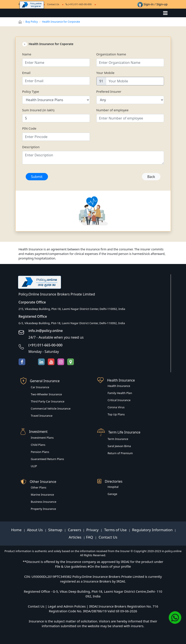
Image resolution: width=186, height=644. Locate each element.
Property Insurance (44, 509)
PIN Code (29, 128)
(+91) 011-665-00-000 (79, 4)
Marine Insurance (42, 495)
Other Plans (39, 487)
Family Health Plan (120, 393)
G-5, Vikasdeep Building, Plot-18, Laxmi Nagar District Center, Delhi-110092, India (72, 323)
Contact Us (107, 537)
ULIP (34, 466)
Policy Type (31, 91)
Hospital (113, 487)
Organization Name (111, 54)
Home (17, 530)
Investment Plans (42, 438)
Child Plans (38, 445)
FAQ (90, 537)
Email (26, 73)
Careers (74, 530)
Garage (112, 494)
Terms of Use (115, 530)
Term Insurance (118, 439)
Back (151, 177)
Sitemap (56, 530)
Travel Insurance (42, 416)
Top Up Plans (116, 414)
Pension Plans (40, 452)
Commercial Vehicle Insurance (51, 408)
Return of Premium (120, 453)
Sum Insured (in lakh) (38, 110)
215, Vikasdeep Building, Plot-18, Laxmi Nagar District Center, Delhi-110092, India (72, 309)
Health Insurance (119, 386)
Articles (76, 537)
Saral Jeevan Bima (119, 446)
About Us (35, 530)
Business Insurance (44, 502)
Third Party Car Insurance (48, 401)
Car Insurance (40, 387)
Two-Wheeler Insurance (46, 394)
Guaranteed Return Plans (48, 459)
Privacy (93, 530)
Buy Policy (32, 22)
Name (27, 54)
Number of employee (113, 110)
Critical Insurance (119, 400)
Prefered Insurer (109, 91)
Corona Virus (116, 407)
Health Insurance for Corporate (61, 22)
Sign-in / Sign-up (153, 4)
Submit (37, 177)
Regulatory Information (152, 530)
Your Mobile (105, 73)
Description (31, 147)
